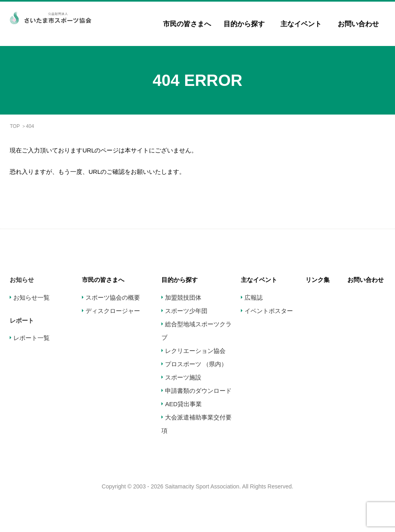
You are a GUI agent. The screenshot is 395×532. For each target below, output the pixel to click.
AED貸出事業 (183, 404)
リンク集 (318, 280)
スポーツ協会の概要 (113, 297)
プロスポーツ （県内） (196, 364)
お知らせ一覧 (31, 297)
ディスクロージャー (113, 311)
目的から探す (244, 24)
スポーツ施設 (183, 377)
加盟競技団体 (183, 297)
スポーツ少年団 (186, 311)
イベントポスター (269, 311)
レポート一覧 (31, 338)
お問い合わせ (358, 24)
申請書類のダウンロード (198, 391)
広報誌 (254, 297)
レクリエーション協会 (195, 351)
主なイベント (301, 24)
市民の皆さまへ (187, 24)
